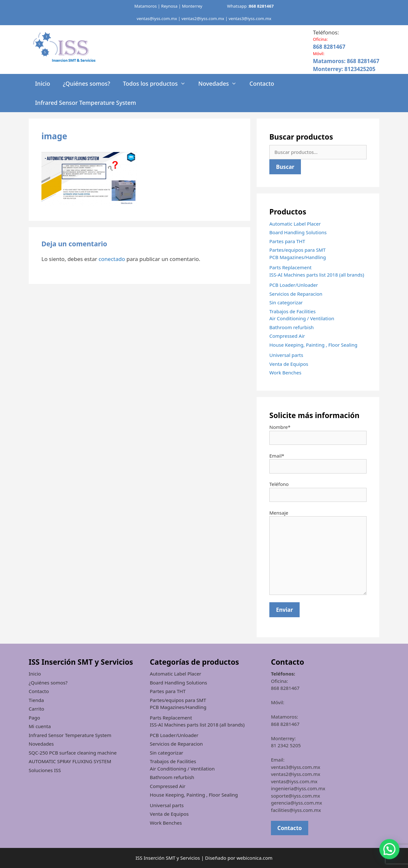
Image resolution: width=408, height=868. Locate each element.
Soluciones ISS (45, 770)
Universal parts (286, 355)
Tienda (36, 700)
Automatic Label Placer (295, 224)
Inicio (43, 83)
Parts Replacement (290, 267)
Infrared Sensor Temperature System (86, 103)
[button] (389, 849)
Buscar (285, 167)
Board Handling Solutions (298, 232)
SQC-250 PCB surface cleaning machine (73, 753)
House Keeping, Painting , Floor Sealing (313, 345)
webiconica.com (255, 858)
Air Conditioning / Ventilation (302, 318)
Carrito (36, 709)
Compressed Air (287, 336)
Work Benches (285, 373)
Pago (34, 718)
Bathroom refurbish (291, 327)
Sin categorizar (286, 302)
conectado (112, 259)
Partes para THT (287, 241)
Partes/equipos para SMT (298, 250)
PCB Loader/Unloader (294, 285)
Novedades (221, 83)
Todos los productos (157, 83)
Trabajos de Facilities (292, 311)
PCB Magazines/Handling (298, 257)
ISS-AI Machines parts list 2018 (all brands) (317, 275)
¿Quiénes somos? (86, 83)
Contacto (262, 83)
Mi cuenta (40, 726)
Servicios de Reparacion (296, 294)
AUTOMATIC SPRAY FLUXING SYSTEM (70, 761)
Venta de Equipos (289, 364)
